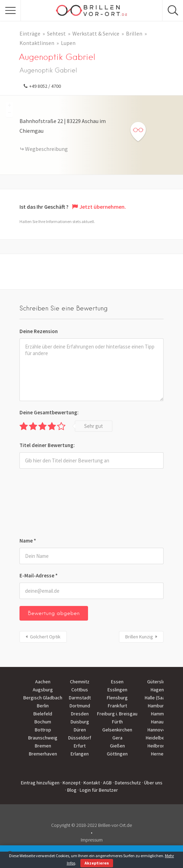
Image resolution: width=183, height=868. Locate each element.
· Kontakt (91, 783)
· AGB (106, 783)
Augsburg (43, 690)
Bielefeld (43, 714)
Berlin (43, 706)
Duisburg (80, 722)
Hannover (157, 730)
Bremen (43, 746)
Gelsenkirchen (117, 730)
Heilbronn (157, 746)
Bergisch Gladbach (43, 698)
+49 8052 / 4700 (45, 86)
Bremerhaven (43, 754)
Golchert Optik (45, 637)
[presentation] (48, 504)
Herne (157, 754)
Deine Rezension (39, 331)
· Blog (71, 790)
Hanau (157, 722)
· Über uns (152, 783)
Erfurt (80, 746)
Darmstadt (80, 698)
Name (28, 541)
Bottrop (43, 730)
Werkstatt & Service (96, 33)
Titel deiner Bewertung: (47, 445)
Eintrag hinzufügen (40, 783)
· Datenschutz (127, 783)
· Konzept (70, 783)
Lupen (68, 43)
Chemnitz (80, 682)
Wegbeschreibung (46, 149)
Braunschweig (43, 738)
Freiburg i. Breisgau (117, 714)
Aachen (43, 682)
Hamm (157, 714)
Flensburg (117, 698)
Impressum (92, 840)
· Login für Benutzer (98, 790)
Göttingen (117, 754)
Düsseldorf (80, 738)
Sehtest (56, 33)
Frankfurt (117, 706)
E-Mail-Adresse (39, 575)
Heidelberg (157, 738)
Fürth (117, 722)
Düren (80, 730)
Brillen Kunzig (139, 637)
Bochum (43, 722)
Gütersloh (157, 682)
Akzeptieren (97, 863)
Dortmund (80, 706)
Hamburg (157, 706)
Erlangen (80, 754)
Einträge (30, 33)
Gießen (117, 746)
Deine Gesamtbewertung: (49, 412)
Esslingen (117, 690)
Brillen (134, 33)
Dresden (80, 714)
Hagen (157, 690)
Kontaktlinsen (37, 43)
